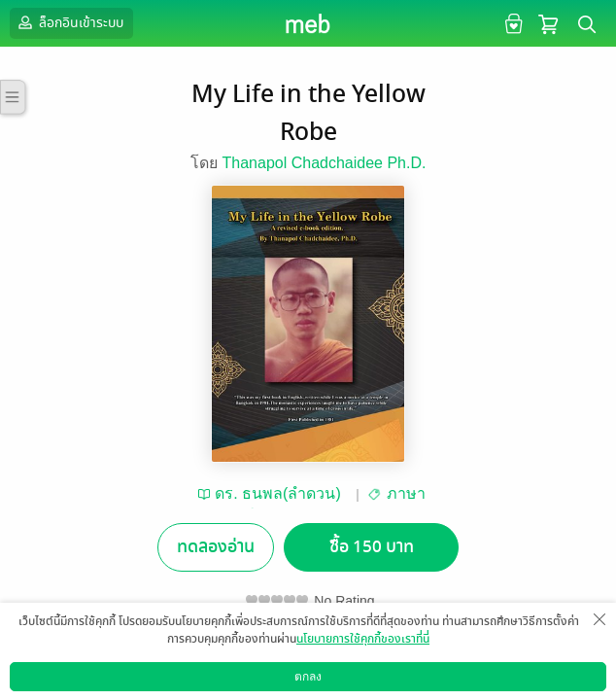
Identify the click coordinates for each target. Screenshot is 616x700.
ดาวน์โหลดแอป (118, 685)
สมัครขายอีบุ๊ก (410, 685)
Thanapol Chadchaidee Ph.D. (325, 163)
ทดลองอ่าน (216, 547)
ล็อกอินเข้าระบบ (69, 22)
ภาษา (406, 493)
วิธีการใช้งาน (502, 685)
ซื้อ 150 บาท (372, 547)
